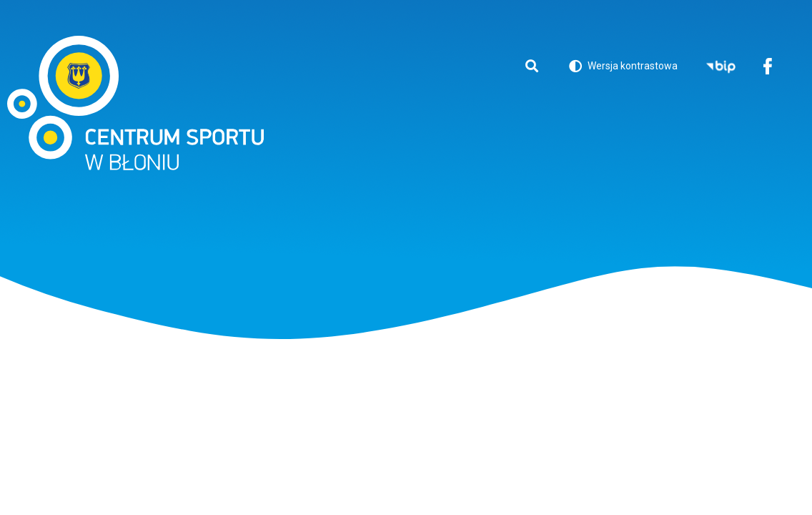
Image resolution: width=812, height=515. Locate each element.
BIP (721, 68)
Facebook (767, 68)
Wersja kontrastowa (623, 68)
